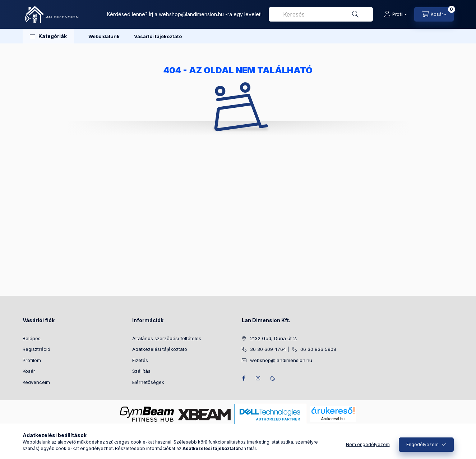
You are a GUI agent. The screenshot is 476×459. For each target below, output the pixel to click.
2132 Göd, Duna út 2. (274, 338)
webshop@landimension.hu (191, 14)
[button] (48, 36)
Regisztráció (36, 349)
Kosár (29, 371)
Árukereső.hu (333, 419)
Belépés (32, 338)
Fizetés (140, 360)
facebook (244, 378)
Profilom (32, 360)
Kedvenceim (36, 382)
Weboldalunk (104, 36)
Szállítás (141, 371)
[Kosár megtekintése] (434, 14)
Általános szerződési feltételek (167, 338)
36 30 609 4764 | (271, 349)
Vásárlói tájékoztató (158, 36)
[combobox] (321, 14)
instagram (258, 378)
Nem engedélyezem (368, 444)
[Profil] (395, 14)
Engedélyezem (422, 444)
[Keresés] (355, 14)
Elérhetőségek (148, 382)
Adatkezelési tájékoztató (160, 349)
